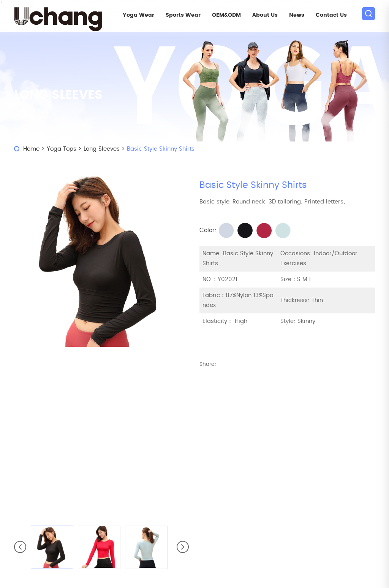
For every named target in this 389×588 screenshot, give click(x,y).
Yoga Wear (138, 15)
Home (31, 149)
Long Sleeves (102, 149)
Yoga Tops (62, 149)
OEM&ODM (226, 15)
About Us (265, 15)
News (297, 15)
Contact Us (331, 15)
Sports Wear (183, 15)
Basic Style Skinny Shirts (161, 149)
